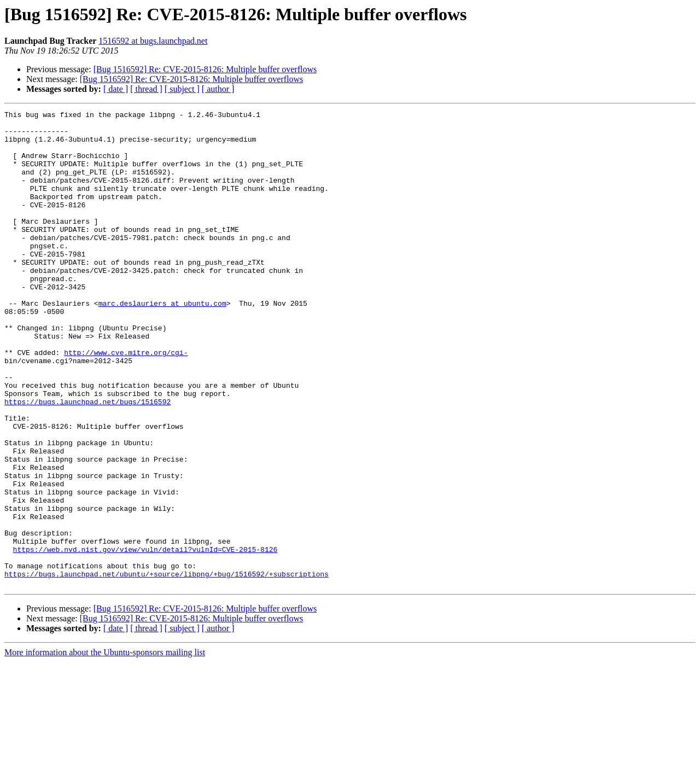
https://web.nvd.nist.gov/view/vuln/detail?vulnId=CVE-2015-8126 (145, 638)
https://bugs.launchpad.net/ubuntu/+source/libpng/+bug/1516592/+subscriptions (167, 667)
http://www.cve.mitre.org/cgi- (126, 401)
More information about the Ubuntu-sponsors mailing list (105, 747)
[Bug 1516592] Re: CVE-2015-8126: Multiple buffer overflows (205, 69)
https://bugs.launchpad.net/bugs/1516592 (87, 461)
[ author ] (218, 89)
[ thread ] (146, 89)
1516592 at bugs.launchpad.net (153, 41)
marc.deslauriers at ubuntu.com (162, 342)
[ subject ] (182, 89)
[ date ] (116, 89)
